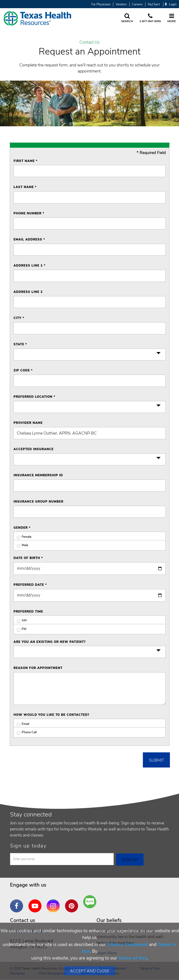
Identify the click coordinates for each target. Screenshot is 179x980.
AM (20, 621)
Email (21, 724)
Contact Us (89, 42)
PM (20, 629)
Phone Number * (29, 213)
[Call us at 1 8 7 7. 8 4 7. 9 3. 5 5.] (150, 18)
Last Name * (25, 187)
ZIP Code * (23, 370)
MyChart (154, 4)
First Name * (26, 161)
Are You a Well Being (91, 902)
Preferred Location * (34, 397)
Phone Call (25, 732)
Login (171, 5)
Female (22, 537)
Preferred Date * (30, 585)
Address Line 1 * (29, 266)
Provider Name (28, 423)
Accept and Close (90, 971)
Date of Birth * (28, 558)
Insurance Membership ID (38, 475)
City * (19, 318)
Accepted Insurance (34, 449)
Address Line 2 (28, 292)
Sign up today (28, 846)
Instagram (54, 902)
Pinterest (73, 902)
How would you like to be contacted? (51, 715)
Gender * (22, 528)
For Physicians (101, 4)
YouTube (36, 902)
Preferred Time (28, 612)
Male (21, 545)
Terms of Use (133, 958)
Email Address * (29, 240)
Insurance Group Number (38, 502)
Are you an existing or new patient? (50, 642)
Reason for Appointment (38, 668)
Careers (137, 4)
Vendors (121, 4)
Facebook (18, 902)
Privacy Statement (127, 944)
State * (20, 344)
